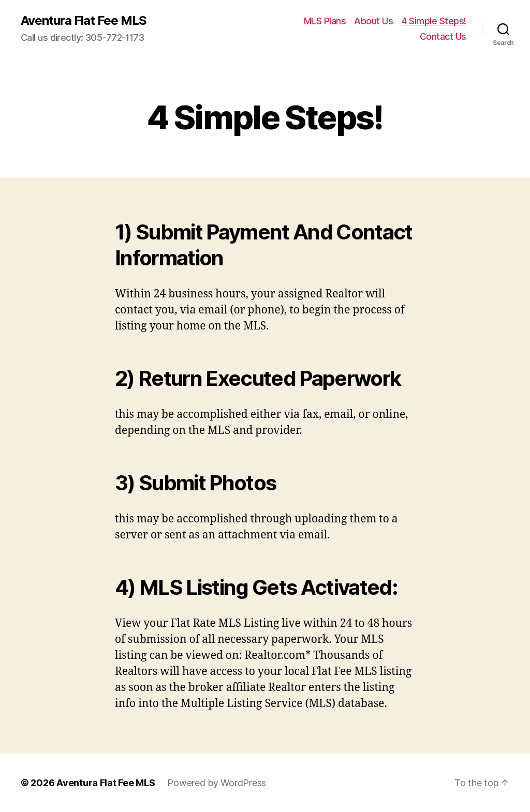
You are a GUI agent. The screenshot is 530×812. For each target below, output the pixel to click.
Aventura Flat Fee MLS (84, 21)
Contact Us (443, 36)
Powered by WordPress (217, 783)
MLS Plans (325, 21)
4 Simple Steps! (434, 21)
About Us (373, 21)
